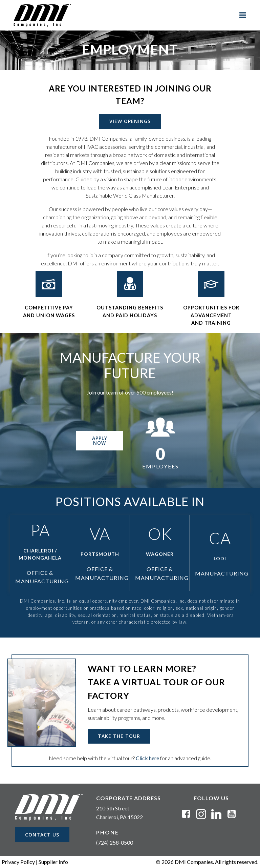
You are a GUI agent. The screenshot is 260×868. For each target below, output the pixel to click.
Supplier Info (53, 862)
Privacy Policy (18, 862)
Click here (147, 758)
